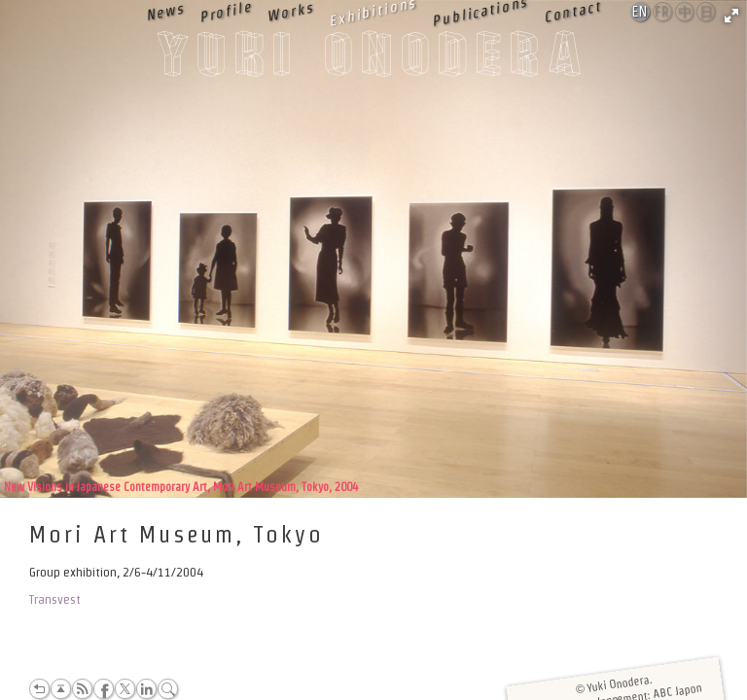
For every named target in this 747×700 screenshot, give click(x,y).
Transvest (55, 599)
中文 (685, 13)
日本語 (707, 13)
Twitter (125, 689)
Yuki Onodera (373, 59)
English (641, 12)
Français (663, 12)
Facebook (104, 689)
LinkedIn (146, 689)
